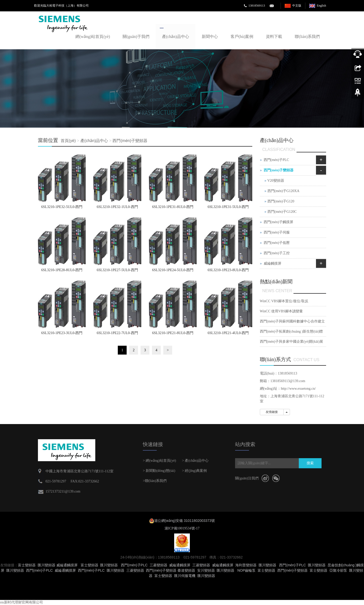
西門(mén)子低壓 (277, 243)
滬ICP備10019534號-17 (182, 528)
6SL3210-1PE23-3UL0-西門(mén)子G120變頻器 (62, 335)
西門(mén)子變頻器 (130, 141)
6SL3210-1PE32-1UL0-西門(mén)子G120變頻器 (117, 208)
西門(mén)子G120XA (283, 191)
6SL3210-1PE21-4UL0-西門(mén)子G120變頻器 (228, 335)
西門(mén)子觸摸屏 (278, 222)
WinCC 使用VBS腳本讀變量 (281, 311)
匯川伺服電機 (185, 576)
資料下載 (274, 37)
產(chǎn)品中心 (176, 37)
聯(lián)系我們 (307, 37)
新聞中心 (210, 37)
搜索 (310, 463)
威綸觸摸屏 (272, 263)
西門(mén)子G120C (282, 212)
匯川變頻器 (47, 565)
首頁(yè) (68, 141)
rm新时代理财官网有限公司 (21, 602)
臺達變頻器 (186, 570)
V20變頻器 (276, 181)
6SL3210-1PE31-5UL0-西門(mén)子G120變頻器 (228, 208)
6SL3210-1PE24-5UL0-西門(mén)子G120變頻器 (173, 272)
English (321, 6)
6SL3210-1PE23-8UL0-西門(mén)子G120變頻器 (228, 272)
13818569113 (257, 6)
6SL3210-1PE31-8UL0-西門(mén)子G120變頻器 (173, 208)
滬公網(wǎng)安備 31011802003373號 (185, 521)
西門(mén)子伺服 (277, 232)
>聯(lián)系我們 (155, 481)
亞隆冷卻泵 (338, 570)
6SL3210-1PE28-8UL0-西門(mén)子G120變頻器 (62, 272)
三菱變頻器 (158, 565)
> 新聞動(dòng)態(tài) (159, 471)
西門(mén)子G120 (281, 201)
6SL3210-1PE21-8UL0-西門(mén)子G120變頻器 (173, 335)
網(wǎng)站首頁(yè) (93, 37)
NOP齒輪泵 (246, 570)
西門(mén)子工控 (277, 253)
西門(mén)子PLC (276, 160)
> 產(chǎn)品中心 (195, 461)
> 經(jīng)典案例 (195, 471)
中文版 (297, 6)
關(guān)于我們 (136, 37)
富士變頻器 (27, 565)
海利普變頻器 (246, 565)
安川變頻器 (206, 570)
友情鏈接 (272, 412)
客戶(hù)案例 (242, 37)
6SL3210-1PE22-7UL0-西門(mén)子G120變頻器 (117, 335)
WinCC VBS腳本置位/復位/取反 (284, 301)
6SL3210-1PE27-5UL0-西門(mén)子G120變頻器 (117, 272)
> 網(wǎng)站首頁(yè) (159, 461)
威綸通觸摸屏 (67, 565)
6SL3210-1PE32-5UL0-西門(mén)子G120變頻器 (62, 208)
